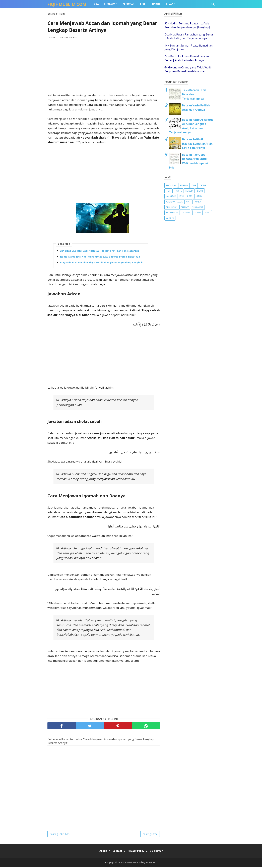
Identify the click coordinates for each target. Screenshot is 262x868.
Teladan (186, 213)
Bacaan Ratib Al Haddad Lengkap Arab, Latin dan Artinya (197, 143)
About (102, 852)
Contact (117, 852)
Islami (200, 191)
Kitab (199, 196)
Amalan (184, 185)
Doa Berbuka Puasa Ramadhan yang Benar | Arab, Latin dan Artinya (187, 58)
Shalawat (198, 207)
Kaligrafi (171, 196)
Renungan (172, 207)
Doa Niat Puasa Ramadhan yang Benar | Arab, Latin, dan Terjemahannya (189, 36)
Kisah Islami (186, 196)
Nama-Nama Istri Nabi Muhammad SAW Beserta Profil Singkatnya (100, 257)
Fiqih (143, 4)
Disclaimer (158, 852)
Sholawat (111, 4)
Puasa (197, 202)
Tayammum (172, 213)
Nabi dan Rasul (174, 202)
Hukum (189, 191)
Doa (96, 4)
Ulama (198, 213)
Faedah (204, 185)
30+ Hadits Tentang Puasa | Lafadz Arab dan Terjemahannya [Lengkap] (187, 25)
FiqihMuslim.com (67, 4)
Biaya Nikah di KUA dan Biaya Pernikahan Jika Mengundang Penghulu (102, 263)
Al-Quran (129, 4)
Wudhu (170, 218)
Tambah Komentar (68, 38)
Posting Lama (150, 835)
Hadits (156, 4)
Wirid (207, 213)
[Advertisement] (104, 67)
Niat (188, 202)
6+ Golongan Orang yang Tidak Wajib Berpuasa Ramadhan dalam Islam (188, 69)
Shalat (171, 4)
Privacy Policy (137, 852)
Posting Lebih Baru (60, 835)
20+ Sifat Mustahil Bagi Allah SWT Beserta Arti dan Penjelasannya (100, 251)
